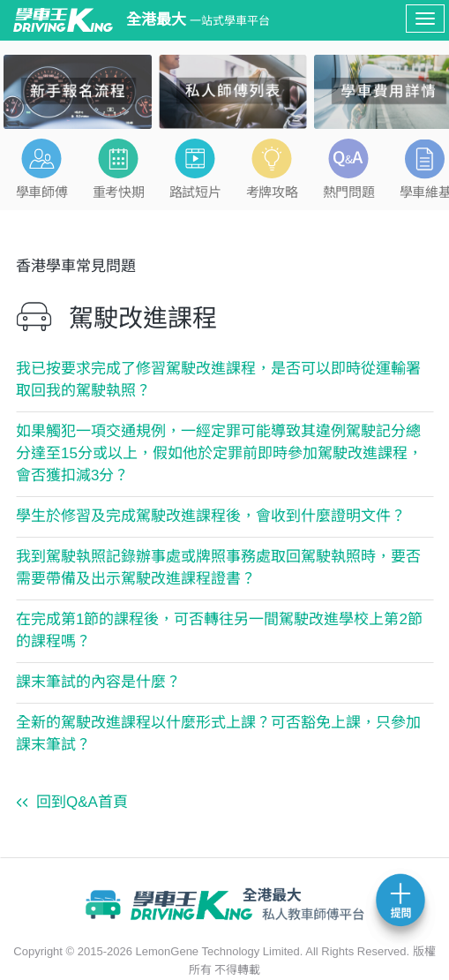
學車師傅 (41, 192)
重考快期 (118, 192)
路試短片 (195, 192)
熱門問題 (348, 192)
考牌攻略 (272, 192)
